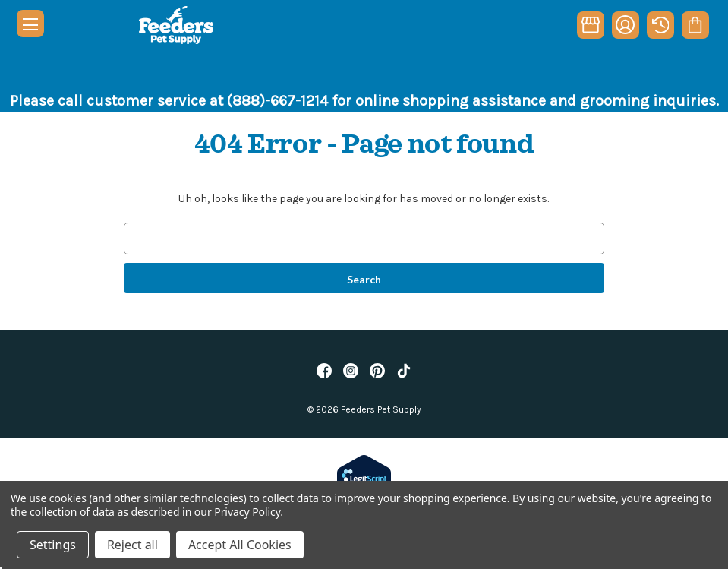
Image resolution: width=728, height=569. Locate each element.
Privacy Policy (247, 512)
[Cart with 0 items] (695, 25)
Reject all (132, 545)
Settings (53, 545)
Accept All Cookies (240, 545)
